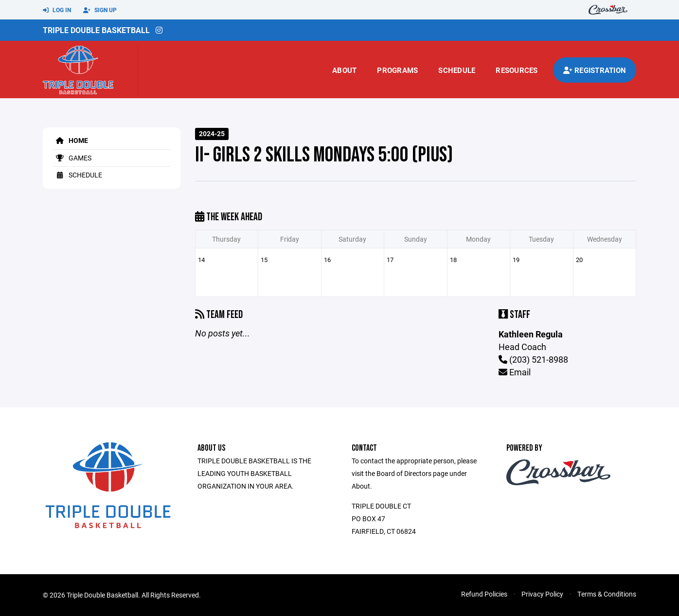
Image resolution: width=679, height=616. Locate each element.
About (344, 70)
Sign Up (100, 10)
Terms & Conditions (607, 594)
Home (70, 140)
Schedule (457, 70)
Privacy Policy (542, 594)
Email (515, 372)
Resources (517, 70)
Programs (397, 70)
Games (72, 158)
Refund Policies (484, 594)
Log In (57, 10)
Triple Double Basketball (96, 30)
